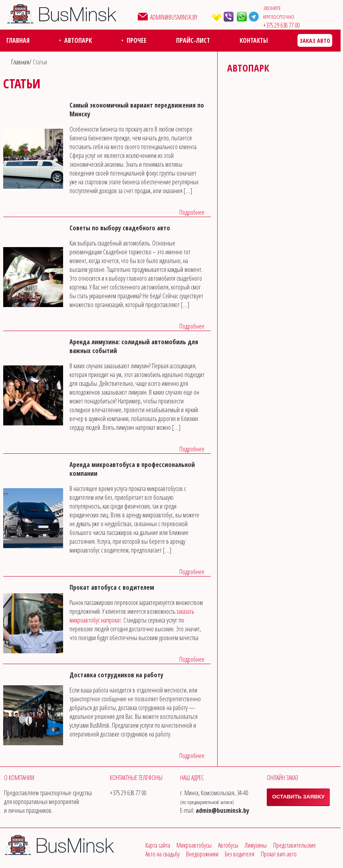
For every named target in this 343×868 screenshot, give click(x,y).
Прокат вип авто (279, 854)
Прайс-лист (193, 40)
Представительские (294, 845)
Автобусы (228, 845)
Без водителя (240, 854)
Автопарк (78, 40)
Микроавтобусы (194, 845)
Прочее (137, 40)
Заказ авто (315, 41)
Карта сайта (158, 845)
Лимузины (256, 845)
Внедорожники (202, 854)
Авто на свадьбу (163, 854)
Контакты (254, 40)
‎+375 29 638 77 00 (281, 25)
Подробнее (192, 212)
